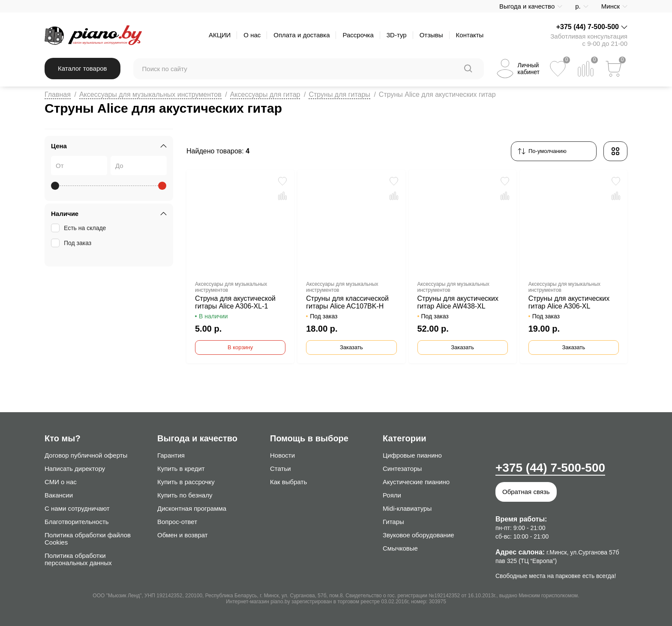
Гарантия (171, 455)
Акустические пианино (416, 482)
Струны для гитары (339, 94)
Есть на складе (79, 228)
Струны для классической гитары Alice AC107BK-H (347, 302)
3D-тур (397, 35)
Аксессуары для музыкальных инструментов (150, 94)
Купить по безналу (185, 495)
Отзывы (431, 35)
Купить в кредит (181, 469)
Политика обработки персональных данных (78, 559)
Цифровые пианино (412, 455)
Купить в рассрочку (186, 482)
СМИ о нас (61, 482)
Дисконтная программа (192, 508)
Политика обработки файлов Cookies (88, 539)
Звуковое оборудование (418, 535)
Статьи (280, 469)
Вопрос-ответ (177, 522)
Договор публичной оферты (86, 455)
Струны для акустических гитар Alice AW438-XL (458, 302)
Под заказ (72, 243)
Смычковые (400, 548)
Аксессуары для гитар (265, 94)
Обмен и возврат (183, 535)
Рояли (392, 495)
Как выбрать (288, 482)
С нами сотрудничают (77, 508)
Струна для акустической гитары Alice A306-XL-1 (235, 302)
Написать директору (75, 469)
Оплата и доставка (301, 35)
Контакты (470, 35)
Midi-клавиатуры (407, 508)
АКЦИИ (220, 35)
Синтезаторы (402, 469)
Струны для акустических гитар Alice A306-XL (569, 302)
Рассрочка (358, 35)
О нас (252, 35)
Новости (282, 455)
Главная (58, 94)
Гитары (393, 522)
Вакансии (59, 495)
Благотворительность (77, 522)
